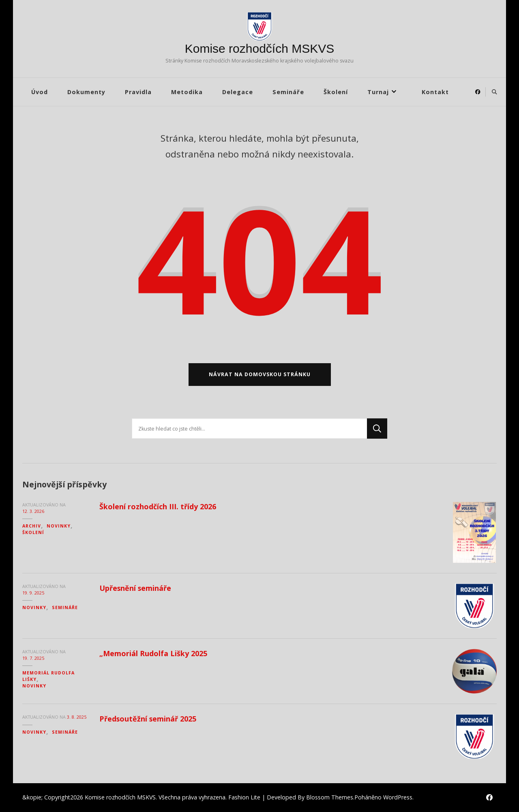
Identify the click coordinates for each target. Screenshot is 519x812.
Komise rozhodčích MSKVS (259, 48)
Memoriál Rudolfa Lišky (48, 676)
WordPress (398, 797)
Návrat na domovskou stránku (260, 374)
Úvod (40, 92)
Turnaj (378, 92)
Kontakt (435, 92)
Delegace (238, 92)
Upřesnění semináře (135, 588)
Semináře (288, 92)
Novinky (59, 526)
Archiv (32, 526)
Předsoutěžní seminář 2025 (148, 719)
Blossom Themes (330, 797)
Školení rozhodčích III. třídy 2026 (158, 506)
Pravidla (138, 92)
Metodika (187, 92)
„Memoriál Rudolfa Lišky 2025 (153, 653)
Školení (336, 92)
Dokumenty (86, 92)
